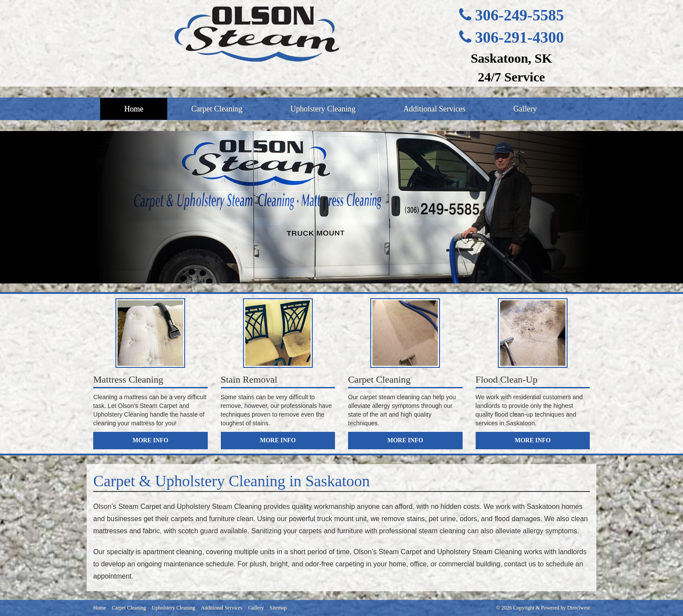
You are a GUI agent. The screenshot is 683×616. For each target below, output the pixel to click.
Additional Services (434, 109)
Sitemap (278, 608)
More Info (150, 440)
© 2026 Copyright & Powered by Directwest (543, 608)
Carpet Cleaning (217, 109)
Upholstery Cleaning (323, 109)
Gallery (525, 109)
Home (134, 109)
